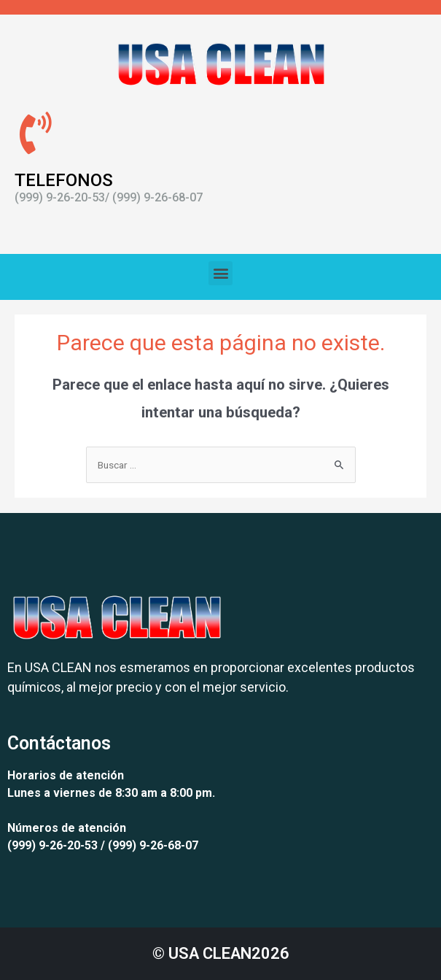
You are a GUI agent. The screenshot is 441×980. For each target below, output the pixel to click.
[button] (220, 273)
